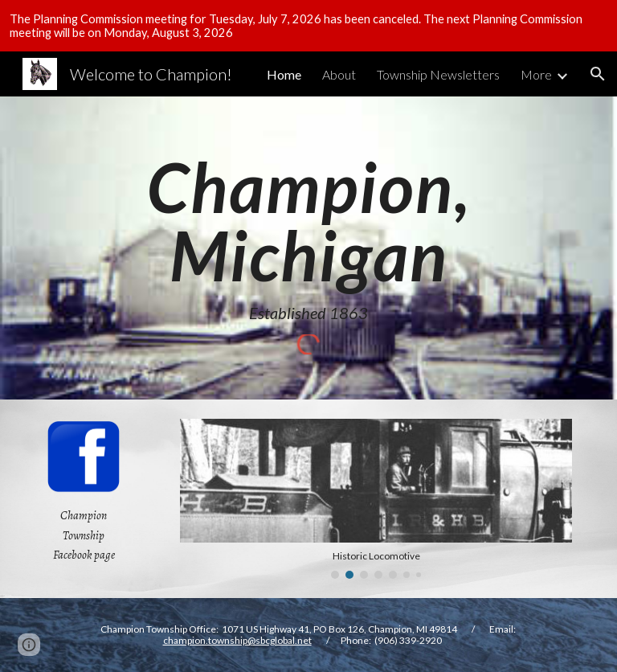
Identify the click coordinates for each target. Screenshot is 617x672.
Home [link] (284, 74)
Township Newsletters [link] (438, 74)
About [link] (339, 74)
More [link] (536, 74)
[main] (308, 238)
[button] (598, 74)
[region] (308, 26)
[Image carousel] (376, 498)
